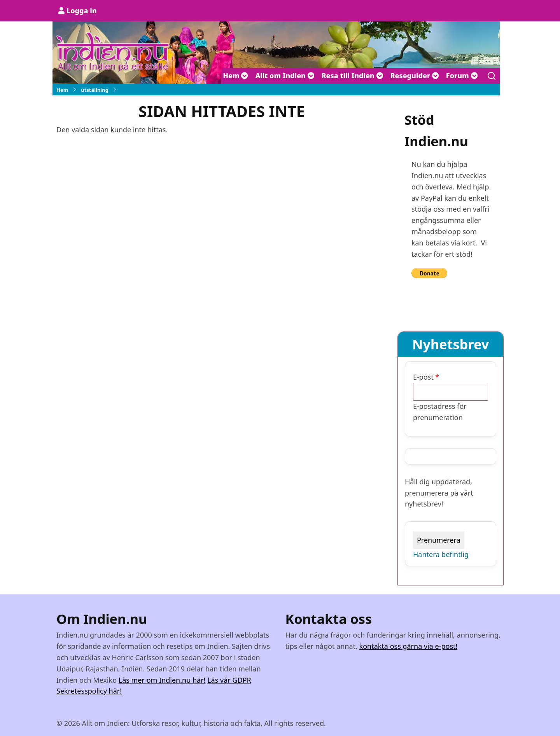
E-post (423, 377)
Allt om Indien (285, 75)
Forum (462, 75)
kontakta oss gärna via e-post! (409, 646)
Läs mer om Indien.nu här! (162, 680)
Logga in (82, 11)
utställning (95, 90)
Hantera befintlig (441, 554)
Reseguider (415, 75)
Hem (235, 75)
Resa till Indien (353, 75)
